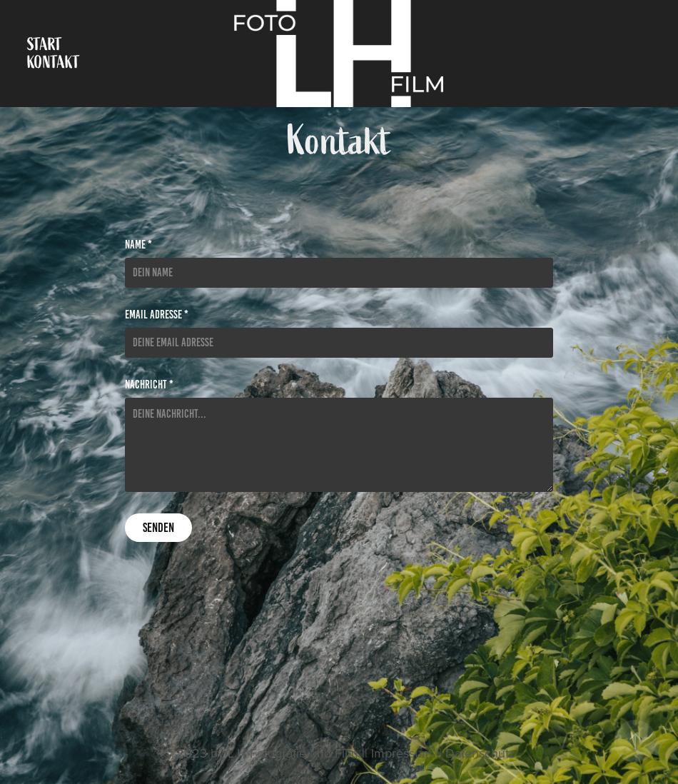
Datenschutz (480, 753)
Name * (138, 245)
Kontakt (54, 62)
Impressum (402, 753)
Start (45, 45)
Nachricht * (149, 385)
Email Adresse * (157, 315)
